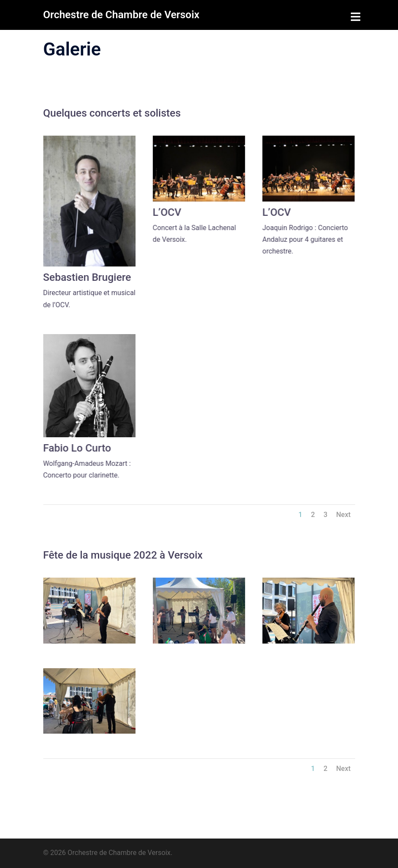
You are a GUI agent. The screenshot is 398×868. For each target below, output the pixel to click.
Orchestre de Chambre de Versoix (121, 15)
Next (343, 515)
